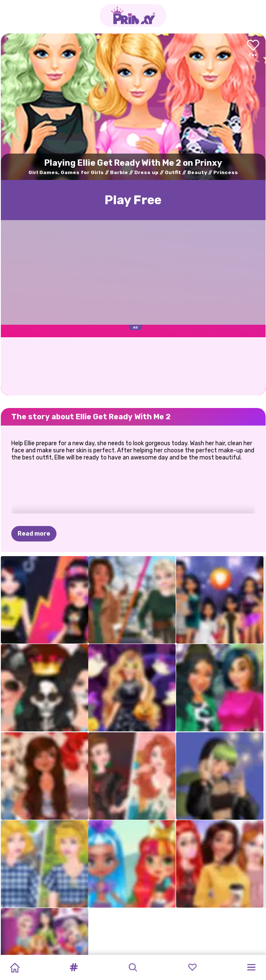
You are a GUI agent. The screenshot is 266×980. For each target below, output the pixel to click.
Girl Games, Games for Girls (66, 172)
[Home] (15, 967)
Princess (226, 172)
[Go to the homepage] (133, 15)
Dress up (146, 172)
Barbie (119, 172)
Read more (34, 534)
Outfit (173, 172)
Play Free (133, 200)
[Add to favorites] (253, 49)
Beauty (197, 172)
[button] (74, 967)
